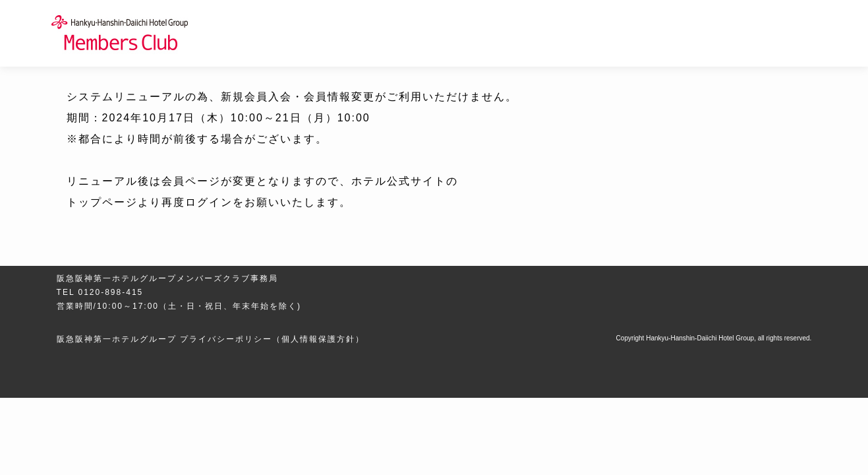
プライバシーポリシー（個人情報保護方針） (272, 339)
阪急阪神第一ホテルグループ (117, 339)
